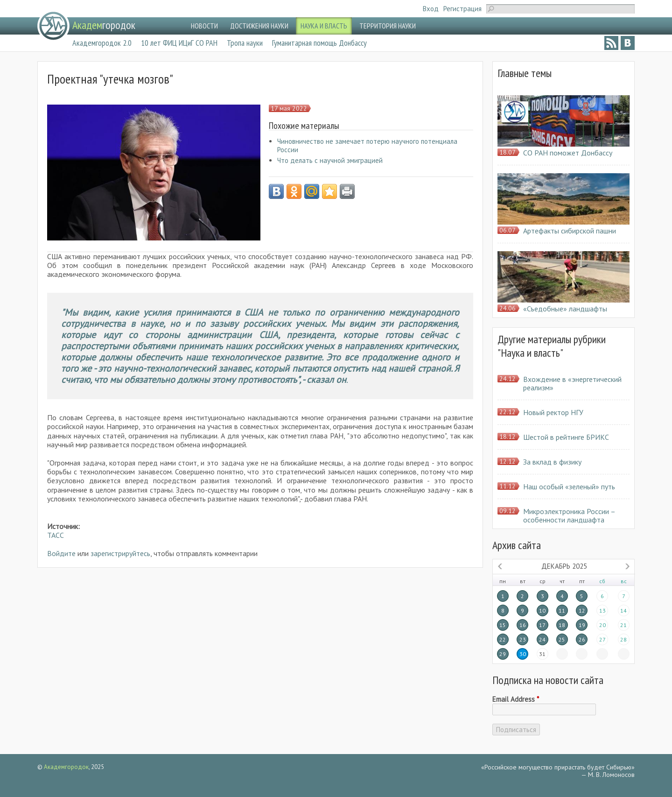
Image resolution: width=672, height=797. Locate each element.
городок (104, 25)
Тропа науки (245, 43)
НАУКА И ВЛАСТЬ (324, 26)
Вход (431, 9)
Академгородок (66, 767)
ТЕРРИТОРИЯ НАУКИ (388, 26)
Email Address (516, 699)
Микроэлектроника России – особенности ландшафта (569, 515)
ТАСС (56, 535)
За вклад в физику (552, 462)
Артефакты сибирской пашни (570, 231)
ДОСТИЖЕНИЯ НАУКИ (259, 26)
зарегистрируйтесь (120, 553)
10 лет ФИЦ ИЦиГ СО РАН (179, 43)
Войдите (61, 553)
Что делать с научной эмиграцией (330, 160)
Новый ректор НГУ (553, 412)
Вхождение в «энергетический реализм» (572, 383)
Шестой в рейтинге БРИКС (566, 437)
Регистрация (462, 9)
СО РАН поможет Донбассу (568, 153)
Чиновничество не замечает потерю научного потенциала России (367, 145)
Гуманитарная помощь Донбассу (319, 43)
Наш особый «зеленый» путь (569, 487)
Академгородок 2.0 (102, 43)
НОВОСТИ (204, 26)
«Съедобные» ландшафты (565, 309)
